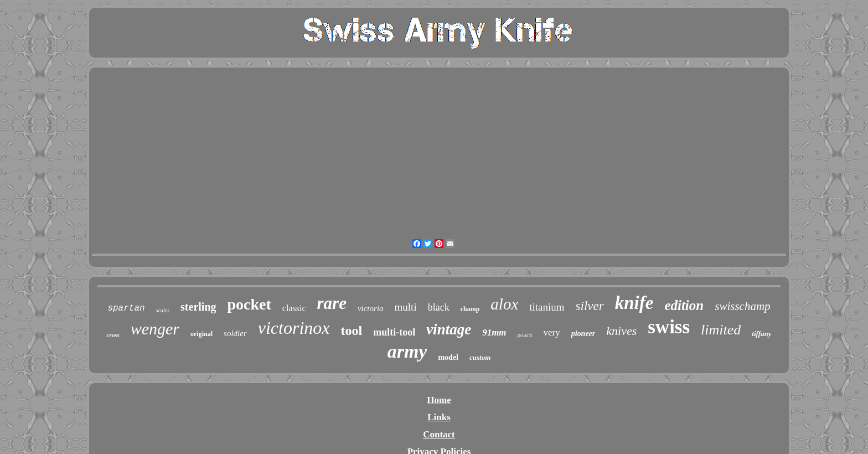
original (201, 334)
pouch (525, 335)
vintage (449, 329)
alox (504, 304)
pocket (249, 304)
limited (721, 330)
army (407, 351)
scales (163, 310)
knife (634, 303)
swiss (669, 327)
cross (113, 335)
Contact (439, 434)
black (439, 307)
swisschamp (742, 306)
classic (294, 308)
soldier (235, 333)
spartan (126, 308)
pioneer (583, 334)
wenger (155, 329)
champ (470, 309)
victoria (371, 308)
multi (406, 307)
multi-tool (394, 332)
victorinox (294, 328)
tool (351, 331)
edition (684, 305)
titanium (547, 307)
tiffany (761, 334)
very (551, 332)
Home (439, 400)
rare (332, 303)
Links (439, 417)
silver (590, 306)
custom (480, 357)
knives (621, 331)
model (448, 357)
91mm (494, 332)
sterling (198, 307)
